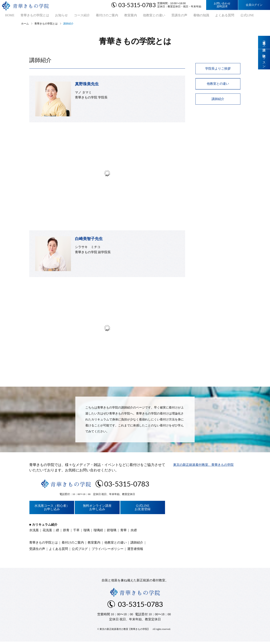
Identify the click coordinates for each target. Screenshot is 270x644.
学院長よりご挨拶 (218, 70)
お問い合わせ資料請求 (222, 5)
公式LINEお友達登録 (143, 509)
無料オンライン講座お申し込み (97, 509)
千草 (76, 532)
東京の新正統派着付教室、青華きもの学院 (203, 466)
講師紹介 (218, 100)
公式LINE (232, 16)
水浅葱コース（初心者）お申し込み (52, 509)
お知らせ (56, 16)
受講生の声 (168, 16)
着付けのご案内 (99, 16)
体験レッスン (264, 60)
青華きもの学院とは (31, 16)
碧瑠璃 (112, 532)
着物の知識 (188, 16)
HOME (7, 16)
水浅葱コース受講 (264, 43)
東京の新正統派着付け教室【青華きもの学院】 (125, 630)
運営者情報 (135, 550)
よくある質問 (211, 16)
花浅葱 (47, 532)
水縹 (134, 532)
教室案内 (121, 16)
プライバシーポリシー (108, 550)
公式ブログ (80, 550)
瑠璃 (86, 532)
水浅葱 (34, 532)
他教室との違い (144, 16)
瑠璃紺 (98, 532)
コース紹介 (75, 16)
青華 (123, 532)
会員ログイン (254, 5)
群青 (66, 532)
